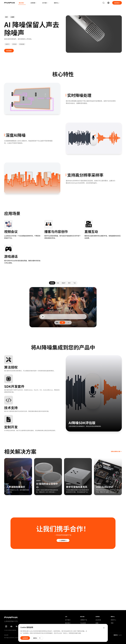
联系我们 (117, 3)
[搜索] (104, 3)
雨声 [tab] (69, 284)
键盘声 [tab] (64, 284)
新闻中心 (113, 620)
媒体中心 (57, 3)
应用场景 (34, 3)
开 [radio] (62, 324)
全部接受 (25, 638)
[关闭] (104, 628)
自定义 (37, 638)
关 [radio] (68, 324)
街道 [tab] (58, 284)
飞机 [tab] (75, 284)
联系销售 (9, 51)
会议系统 (98, 620)
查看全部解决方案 (116, 451)
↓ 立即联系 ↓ (63, 540)
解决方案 (22, 3)
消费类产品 (84, 620)
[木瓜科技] (22, 617)
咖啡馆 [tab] (52, 284)
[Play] (43, 318)
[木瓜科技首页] (9, 3)
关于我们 (45, 3)
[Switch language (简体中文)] (108, 3)
